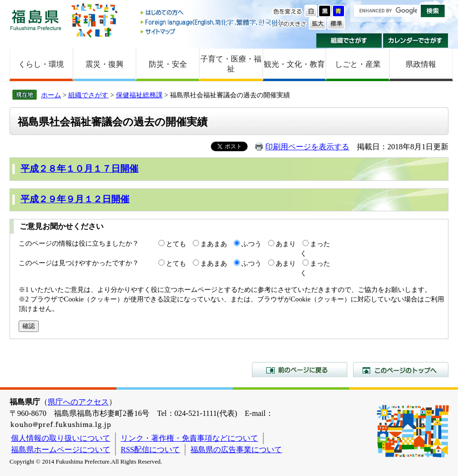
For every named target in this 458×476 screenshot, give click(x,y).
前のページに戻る (300, 370)
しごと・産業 (358, 64)
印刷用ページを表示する (307, 147)
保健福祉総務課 (139, 95)
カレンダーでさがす (416, 41)
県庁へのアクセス (78, 402)
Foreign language (211, 22)
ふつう (251, 244)
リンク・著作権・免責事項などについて (189, 438)
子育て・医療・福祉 (231, 64)
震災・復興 (104, 64)
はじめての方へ (211, 13)
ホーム (51, 95)
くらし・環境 (41, 64)
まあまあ (214, 244)
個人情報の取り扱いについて (61, 438)
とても (176, 244)
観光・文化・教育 (294, 64)
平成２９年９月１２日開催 (75, 199)
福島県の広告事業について (236, 450)
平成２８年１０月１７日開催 (79, 169)
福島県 (36, 20)
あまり (286, 244)
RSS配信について (150, 450)
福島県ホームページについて (61, 450)
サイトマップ (211, 31)
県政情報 (421, 64)
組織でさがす (349, 41)
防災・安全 (168, 64)
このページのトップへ (401, 370)
